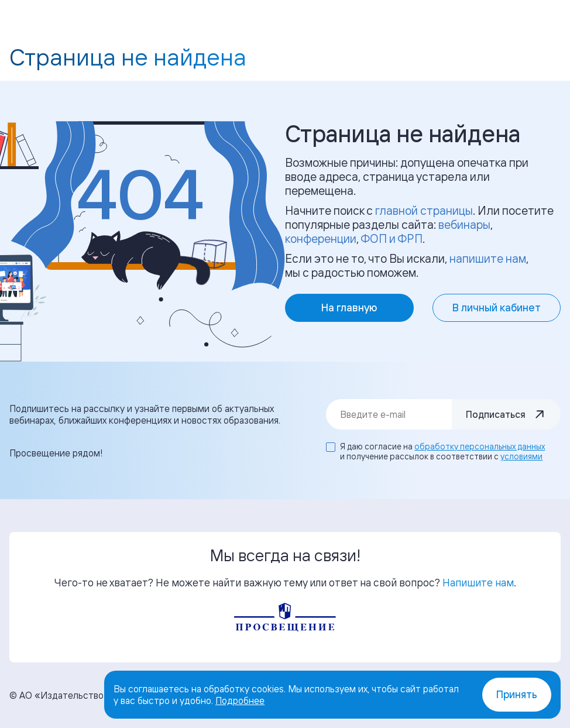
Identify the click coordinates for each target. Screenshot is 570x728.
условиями (521, 456)
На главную (349, 308)
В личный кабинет (497, 308)
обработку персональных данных (480, 446)
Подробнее (240, 700)
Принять (517, 694)
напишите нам (488, 258)
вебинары (464, 224)
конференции (321, 238)
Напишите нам (478, 582)
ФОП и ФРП (392, 238)
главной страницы (424, 210)
